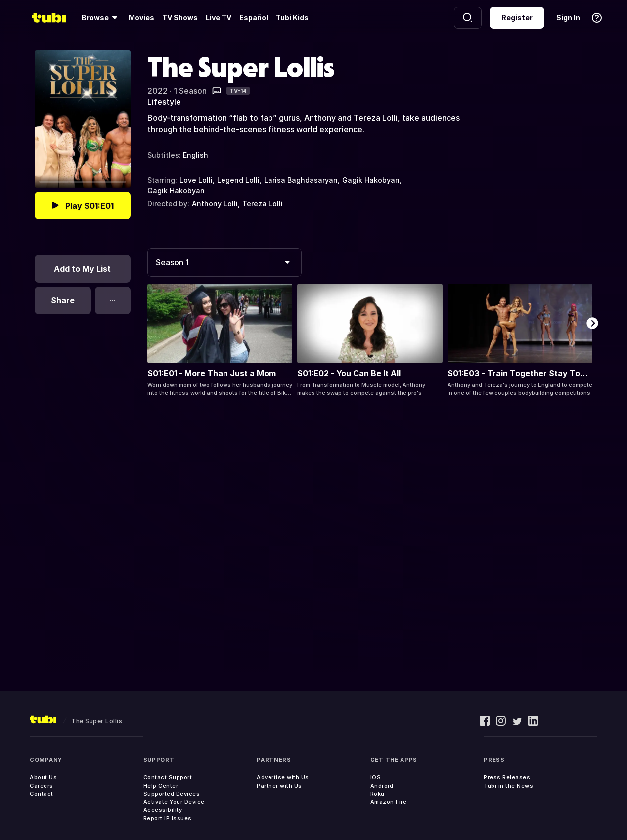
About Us (43, 777)
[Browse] (101, 18)
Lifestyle (164, 102)
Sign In (568, 18)
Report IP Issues (168, 818)
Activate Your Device (174, 802)
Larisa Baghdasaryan (301, 180)
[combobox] (224, 262)
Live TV (219, 18)
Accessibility (163, 810)
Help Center (161, 786)
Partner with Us (279, 786)
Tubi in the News (508, 786)
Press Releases (507, 777)
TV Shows (180, 18)
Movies (141, 18)
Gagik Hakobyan (371, 180)
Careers (42, 786)
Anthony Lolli (215, 203)
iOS (376, 777)
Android (382, 786)
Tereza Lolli (263, 203)
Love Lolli (196, 180)
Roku (378, 794)
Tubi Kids (292, 18)
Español (254, 18)
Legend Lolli (238, 180)
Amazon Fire (389, 802)
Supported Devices (172, 794)
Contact (42, 794)
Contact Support (168, 777)
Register (517, 18)
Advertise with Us (283, 777)
